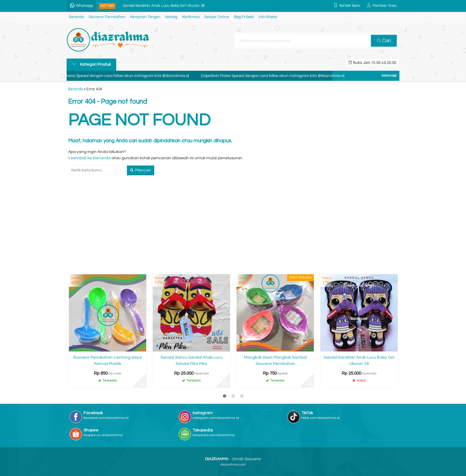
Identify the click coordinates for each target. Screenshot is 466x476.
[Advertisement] (233, 229)
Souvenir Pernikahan (107, 17)
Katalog (171, 17)
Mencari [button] (141, 170)
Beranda (76, 17)
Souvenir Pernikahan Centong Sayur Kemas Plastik (108, 361)
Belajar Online (217, 17)
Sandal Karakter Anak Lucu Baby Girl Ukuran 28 (164, 6)
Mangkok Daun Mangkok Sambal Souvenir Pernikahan (275, 361)
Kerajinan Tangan (145, 17)
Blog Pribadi (244, 17)
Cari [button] (384, 41)
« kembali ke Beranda (89, 158)
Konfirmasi (191, 17)
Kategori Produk (91, 64)
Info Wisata (268, 17)
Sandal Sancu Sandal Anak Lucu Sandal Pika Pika (192, 361)
